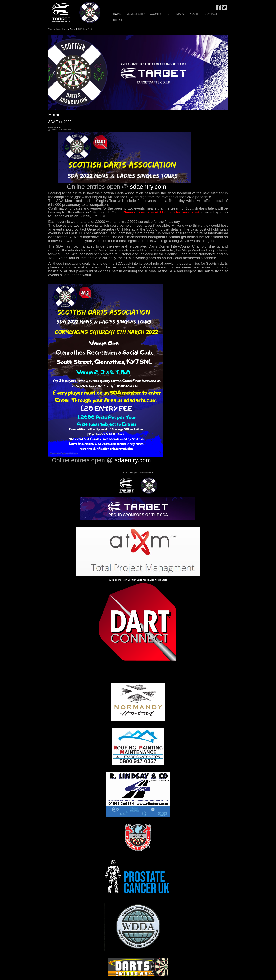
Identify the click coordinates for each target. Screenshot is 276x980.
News (73, 29)
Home (117, 14)
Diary (180, 14)
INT (169, 14)
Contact (211, 14)
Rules (118, 20)
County (156, 14)
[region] (138, 73)
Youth (194, 14)
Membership (136, 14)
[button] (138, 73)
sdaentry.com (148, 187)
